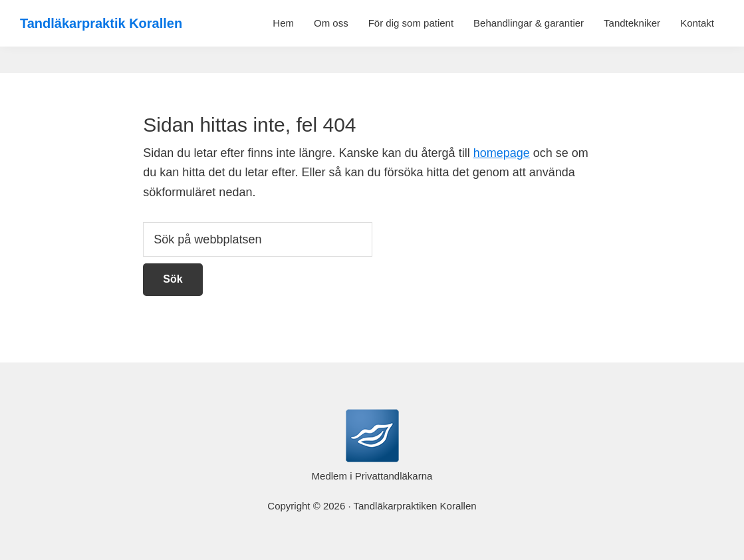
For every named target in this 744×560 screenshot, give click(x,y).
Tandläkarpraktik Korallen (101, 23)
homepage (502, 153)
